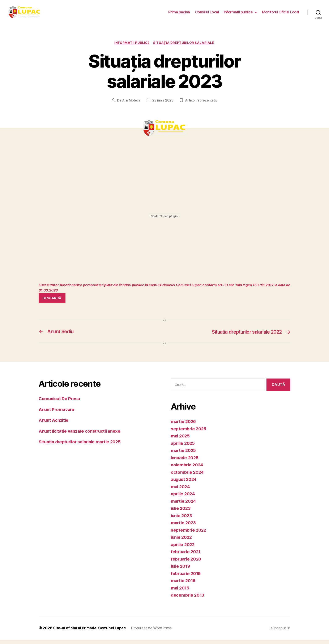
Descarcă (52, 302)
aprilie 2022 (183, 549)
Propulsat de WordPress (153, 632)
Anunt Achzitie (54, 425)
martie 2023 (184, 527)
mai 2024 (181, 491)
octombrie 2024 (188, 476)
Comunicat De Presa (60, 403)
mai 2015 (180, 592)
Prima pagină (179, 14)
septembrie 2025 (189, 433)
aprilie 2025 (183, 447)
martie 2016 (184, 585)
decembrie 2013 (188, 599)
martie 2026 (184, 426)
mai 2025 (181, 440)
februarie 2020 (187, 563)
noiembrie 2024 (187, 469)
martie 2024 (184, 505)
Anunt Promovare (57, 414)
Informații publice (238, 14)
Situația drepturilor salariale (184, 47)
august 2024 (184, 484)
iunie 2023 (182, 520)
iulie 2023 (181, 513)
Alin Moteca (131, 105)
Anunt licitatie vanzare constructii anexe (81, 435)
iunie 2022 (182, 542)
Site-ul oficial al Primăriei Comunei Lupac (90, 632)
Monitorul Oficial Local (281, 14)
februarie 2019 (186, 578)
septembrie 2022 (189, 534)
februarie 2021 (186, 556)
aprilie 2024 (183, 498)
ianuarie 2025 (185, 462)
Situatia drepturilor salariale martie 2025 (82, 446)
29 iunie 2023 (163, 105)
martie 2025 (184, 455)
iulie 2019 (181, 570)
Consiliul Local (207, 14)
